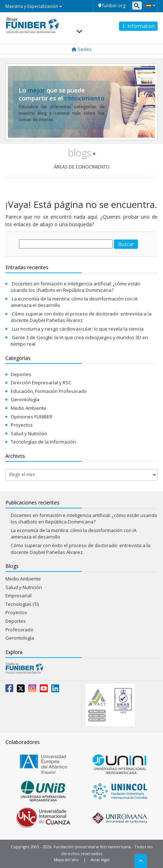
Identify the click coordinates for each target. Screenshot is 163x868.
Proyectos (22, 425)
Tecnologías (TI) (22, 604)
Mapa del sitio (66, 860)
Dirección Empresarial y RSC (41, 383)
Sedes (82, 49)
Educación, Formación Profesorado (49, 391)
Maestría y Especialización (34, 6)
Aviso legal (100, 860)
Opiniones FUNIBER (32, 417)
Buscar (126, 244)
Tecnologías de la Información (43, 442)
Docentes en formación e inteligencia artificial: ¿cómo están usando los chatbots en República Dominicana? (76, 287)
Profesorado (19, 630)
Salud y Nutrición (29, 433)
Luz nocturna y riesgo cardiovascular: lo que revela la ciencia (78, 329)
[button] (151, 5)
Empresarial (18, 596)
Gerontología (25, 399)
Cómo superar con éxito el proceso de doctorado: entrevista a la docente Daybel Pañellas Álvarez (81, 317)
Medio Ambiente (28, 408)
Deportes (21, 374)
